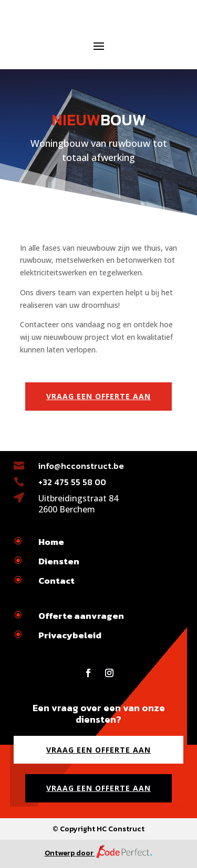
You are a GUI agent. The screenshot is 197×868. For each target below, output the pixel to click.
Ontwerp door (99, 853)
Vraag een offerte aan (98, 396)
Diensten (59, 561)
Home (51, 542)
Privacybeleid (70, 635)
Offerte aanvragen (81, 616)
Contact (56, 581)
